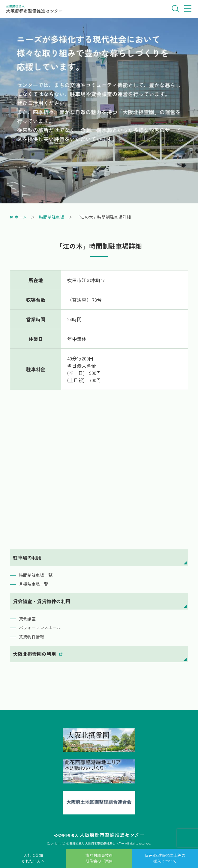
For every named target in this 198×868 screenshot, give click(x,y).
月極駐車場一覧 (34, 584)
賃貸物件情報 (31, 637)
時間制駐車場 (52, 217)
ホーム (21, 217)
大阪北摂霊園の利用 (34, 654)
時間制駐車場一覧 (36, 575)
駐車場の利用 (27, 558)
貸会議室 (27, 619)
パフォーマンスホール (40, 628)
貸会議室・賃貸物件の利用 (42, 601)
